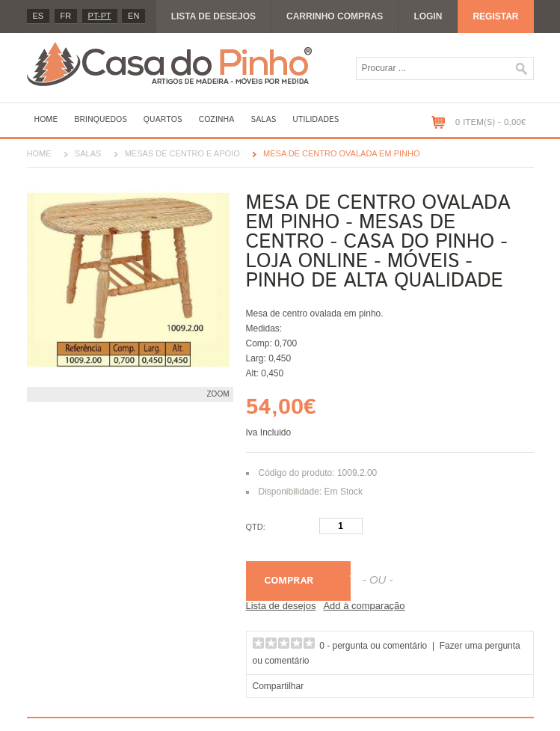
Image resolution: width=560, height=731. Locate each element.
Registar (495, 16)
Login (428, 16)
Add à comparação (364, 606)
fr (66, 16)
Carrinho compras (335, 16)
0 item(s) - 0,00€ (491, 122)
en (133, 16)
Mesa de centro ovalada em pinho (341, 153)
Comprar (289, 581)
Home (46, 120)
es (39, 16)
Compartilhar (279, 686)
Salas (263, 120)
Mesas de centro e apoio (182, 153)
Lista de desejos (213, 16)
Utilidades (316, 120)
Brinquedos (100, 120)
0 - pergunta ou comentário (373, 646)
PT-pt (100, 16)
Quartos (163, 120)
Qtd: (256, 527)
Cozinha (217, 120)
